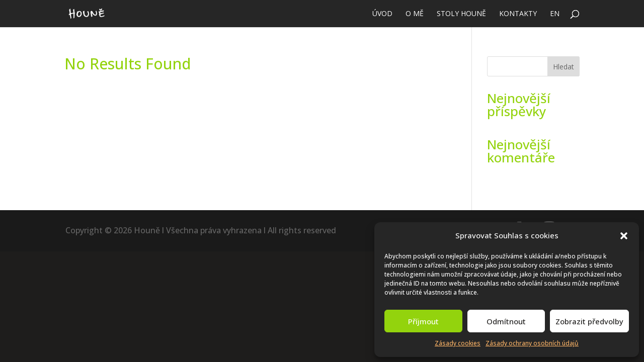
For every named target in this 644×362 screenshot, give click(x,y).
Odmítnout (506, 321)
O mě (415, 14)
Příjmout (423, 321)
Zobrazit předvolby (589, 321)
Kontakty (518, 14)
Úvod (382, 14)
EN (555, 14)
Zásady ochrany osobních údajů (532, 343)
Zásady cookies (458, 343)
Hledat (563, 67)
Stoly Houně (461, 14)
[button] (624, 236)
